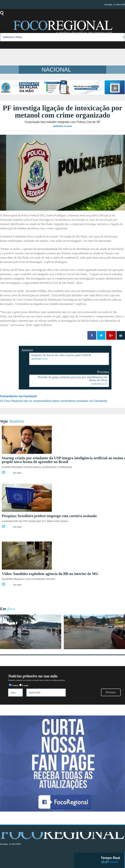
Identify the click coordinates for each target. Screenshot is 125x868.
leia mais (17, 473)
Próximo (111, 692)
